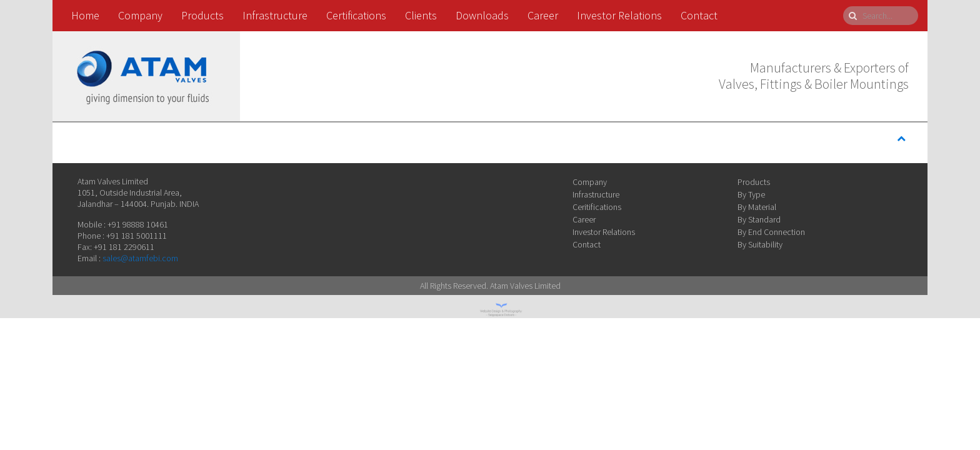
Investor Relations (619, 15)
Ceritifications (597, 207)
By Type (751, 194)
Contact (699, 15)
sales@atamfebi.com (140, 258)
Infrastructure (275, 15)
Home (85, 15)
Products (202, 15)
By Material (757, 207)
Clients (421, 15)
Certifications (356, 15)
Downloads (482, 15)
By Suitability (760, 244)
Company (140, 15)
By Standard (759, 219)
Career (543, 15)
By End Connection (771, 232)
